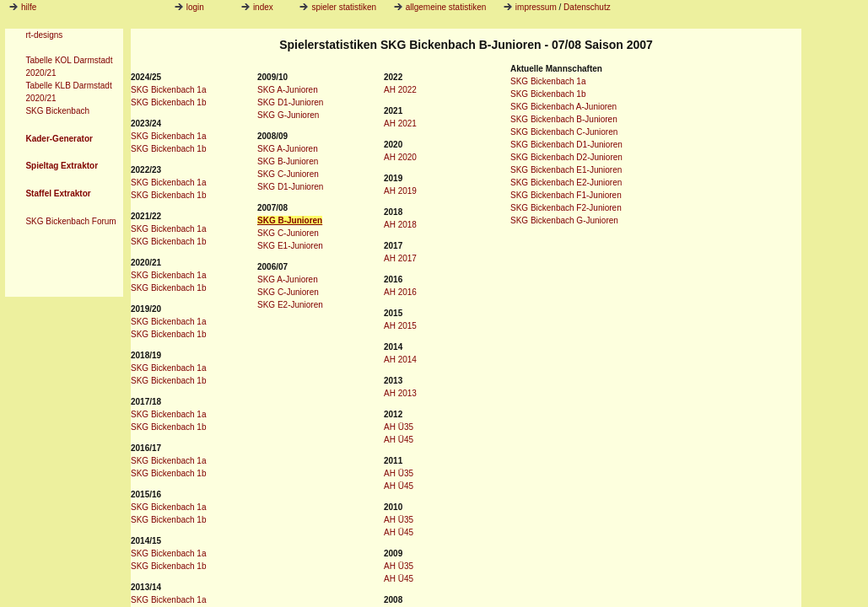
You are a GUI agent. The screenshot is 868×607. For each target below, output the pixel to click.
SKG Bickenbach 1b (169, 102)
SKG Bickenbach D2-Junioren (566, 157)
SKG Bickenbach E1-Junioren (566, 170)
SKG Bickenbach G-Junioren (564, 220)
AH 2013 (400, 393)
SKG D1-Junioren (290, 102)
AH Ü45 (399, 440)
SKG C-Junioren (288, 174)
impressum (536, 7)
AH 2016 (400, 292)
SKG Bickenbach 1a (169, 90)
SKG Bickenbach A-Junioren (563, 107)
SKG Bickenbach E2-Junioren (566, 183)
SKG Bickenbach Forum (70, 221)
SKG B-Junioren (288, 161)
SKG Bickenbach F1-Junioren (566, 195)
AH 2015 (400, 326)
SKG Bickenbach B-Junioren (564, 119)
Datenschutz (587, 7)
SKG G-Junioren (288, 115)
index (257, 7)
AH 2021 (400, 124)
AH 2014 (400, 360)
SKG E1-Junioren (290, 246)
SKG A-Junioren (288, 90)
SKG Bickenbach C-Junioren (564, 132)
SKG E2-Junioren (290, 305)
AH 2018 (400, 225)
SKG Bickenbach (57, 111)
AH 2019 (400, 191)
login (189, 7)
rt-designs (44, 35)
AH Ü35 (399, 427)
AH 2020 (400, 157)
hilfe (29, 7)
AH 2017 (400, 258)
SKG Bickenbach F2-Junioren (566, 208)
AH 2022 (400, 90)
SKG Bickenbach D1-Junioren (566, 145)
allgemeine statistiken (440, 7)
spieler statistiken (338, 7)
